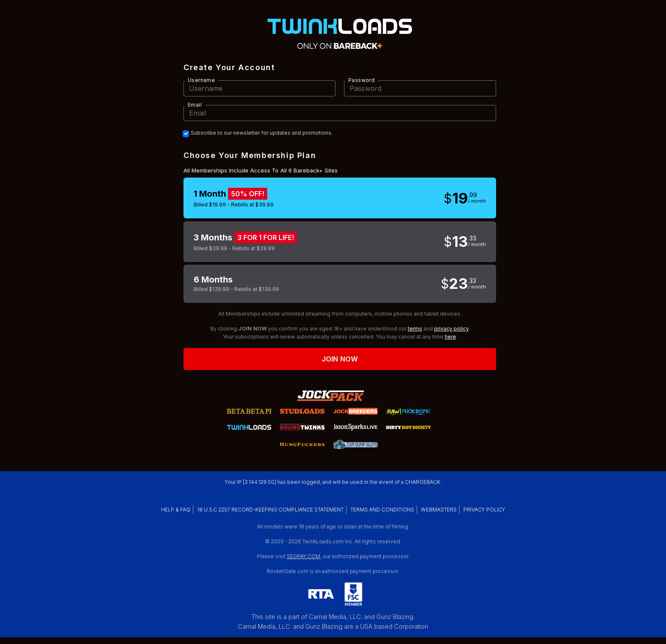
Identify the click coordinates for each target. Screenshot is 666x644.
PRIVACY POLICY (484, 510)
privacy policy (451, 329)
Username (201, 80)
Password (361, 80)
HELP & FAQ (176, 510)
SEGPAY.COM (303, 556)
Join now (340, 359)
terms (415, 329)
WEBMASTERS (439, 510)
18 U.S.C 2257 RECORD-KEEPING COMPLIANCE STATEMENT (270, 510)
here (450, 337)
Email (195, 105)
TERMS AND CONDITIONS (382, 510)
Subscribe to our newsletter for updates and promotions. (262, 133)
